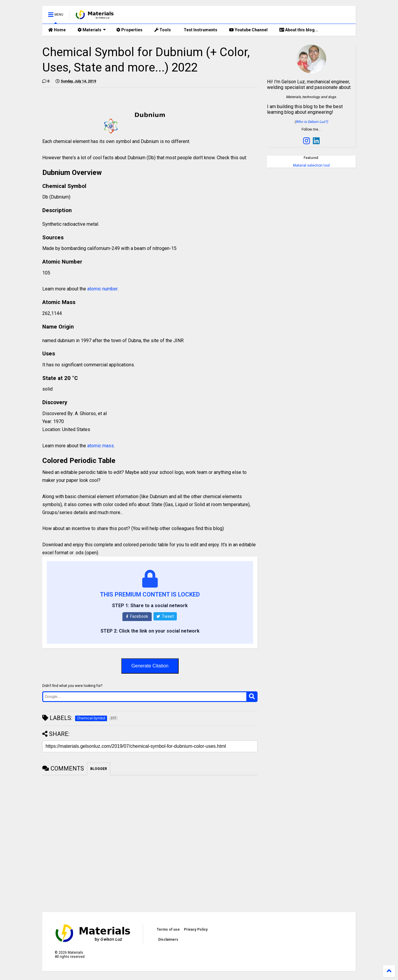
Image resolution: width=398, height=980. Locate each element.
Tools (163, 30)
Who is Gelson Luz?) (312, 122)
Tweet (165, 616)
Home (57, 30)
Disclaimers (168, 940)
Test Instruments (200, 30)
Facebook (137, 616)
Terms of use (168, 929)
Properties (129, 30)
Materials (92, 30)
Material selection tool (311, 165)
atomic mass (101, 446)
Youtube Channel (248, 30)
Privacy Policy (196, 929)
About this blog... (299, 30)
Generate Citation (150, 666)
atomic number (102, 289)
